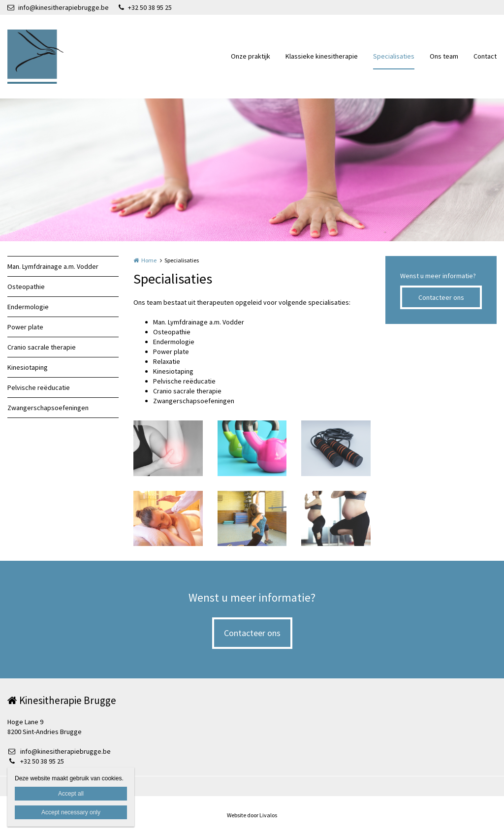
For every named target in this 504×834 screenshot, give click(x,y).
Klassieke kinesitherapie (322, 56)
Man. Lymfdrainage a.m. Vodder (53, 266)
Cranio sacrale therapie (42, 347)
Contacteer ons (441, 297)
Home (149, 260)
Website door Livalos (252, 815)
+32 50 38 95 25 (145, 7)
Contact (485, 56)
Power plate (25, 327)
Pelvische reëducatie (39, 387)
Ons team (444, 56)
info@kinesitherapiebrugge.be (58, 7)
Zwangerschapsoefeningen (48, 408)
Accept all (71, 794)
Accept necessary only (71, 812)
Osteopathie (26, 287)
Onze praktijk (251, 56)
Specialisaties (394, 56)
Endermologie (28, 307)
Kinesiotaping (28, 367)
